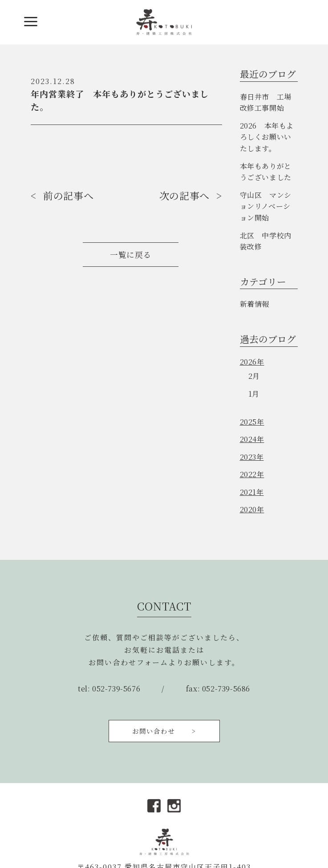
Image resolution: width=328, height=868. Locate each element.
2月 (254, 376)
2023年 (252, 457)
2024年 (252, 439)
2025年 (252, 422)
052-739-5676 (116, 689)
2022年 (252, 474)
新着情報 (255, 304)
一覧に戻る (131, 255)
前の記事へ (68, 195)
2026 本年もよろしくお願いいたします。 (267, 137)
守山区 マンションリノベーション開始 (266, 206)
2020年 (252, 509)
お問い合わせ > (164, 731)
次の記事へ (184, 195)
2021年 (252, 492)
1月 (254, 394)
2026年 (252, 362)
